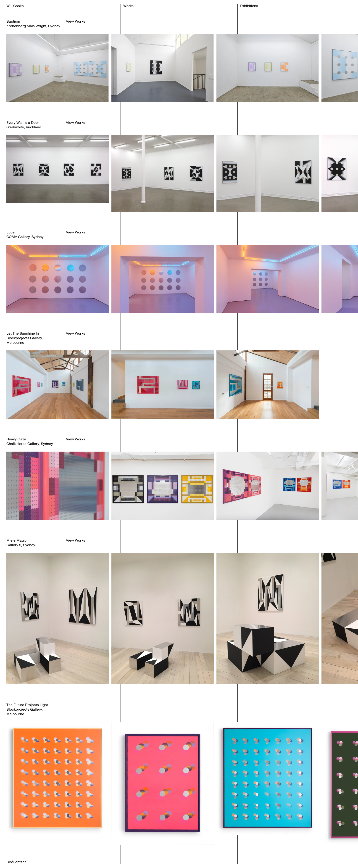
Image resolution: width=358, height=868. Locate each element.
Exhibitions (249, 6)
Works (128, 6)
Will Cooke (15, 6)
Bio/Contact (16, 862)
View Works (76, 22)
